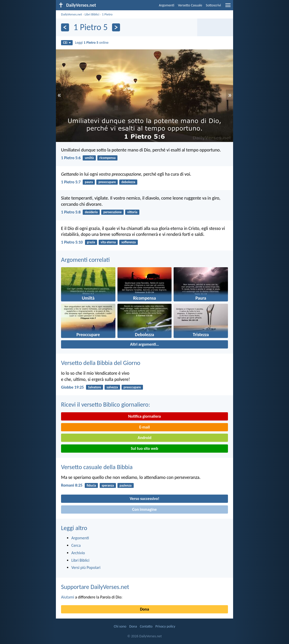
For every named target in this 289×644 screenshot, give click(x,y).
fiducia (91, 485)
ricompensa (108, 158)
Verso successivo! (144, 499)
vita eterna (108, 242)
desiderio (91, 212)
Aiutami (68, 597)
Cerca (76, 545)
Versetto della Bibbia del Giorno (101, 363)
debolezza (128, 182)
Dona (144, 609)
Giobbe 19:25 (72, 387)
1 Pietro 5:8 (71, 212)
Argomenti (167, 5)
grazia (91, 242)
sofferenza (129, 242)
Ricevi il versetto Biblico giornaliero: (106, 404)
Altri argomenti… (144, 344)
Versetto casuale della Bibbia (97, 467)
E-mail (144, 427)
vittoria (132, 212)
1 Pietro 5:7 (71, 182)
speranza (108, 485)
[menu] (228, 7)
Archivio (78, 553)
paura (89, 182)
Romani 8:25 (72, 485)
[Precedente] (65, 27)
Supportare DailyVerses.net (95, 587)
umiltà (89, 158)
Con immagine (144, 509)
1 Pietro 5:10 (72, 242)
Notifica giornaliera (145, 416)
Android (144, 438)
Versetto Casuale (190, 5)
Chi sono (120, 626)
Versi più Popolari (86, 567)
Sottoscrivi (213, 5)
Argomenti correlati (85, 260)
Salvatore (95, 387)
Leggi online (92, 42)
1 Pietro (107, 14)
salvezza (112, 387)
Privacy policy (165, 626)
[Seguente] (116, 27)
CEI (67, 43)
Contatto (146, 626)
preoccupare (107, 182)
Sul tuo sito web (144, 448)
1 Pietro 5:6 (71, 158)
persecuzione (112, 212)
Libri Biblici (92, 14)
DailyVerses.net (71, 14)
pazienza (126, 485)
